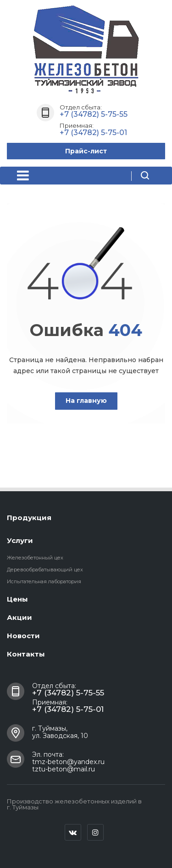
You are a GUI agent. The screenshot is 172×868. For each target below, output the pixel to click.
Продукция (29, 518)
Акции (19, 617)
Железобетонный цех (35, 558)
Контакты (26, 654)
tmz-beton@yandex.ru (68, 762)
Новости (23, 636)
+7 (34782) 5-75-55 (94, 114)
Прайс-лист (86, 151)
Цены (17, 599)
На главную (86, 401)
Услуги (20, 540)
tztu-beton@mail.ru (64, 769)
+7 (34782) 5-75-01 (93, 133)
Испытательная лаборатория (44, 581)
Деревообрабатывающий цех (45, 570)
